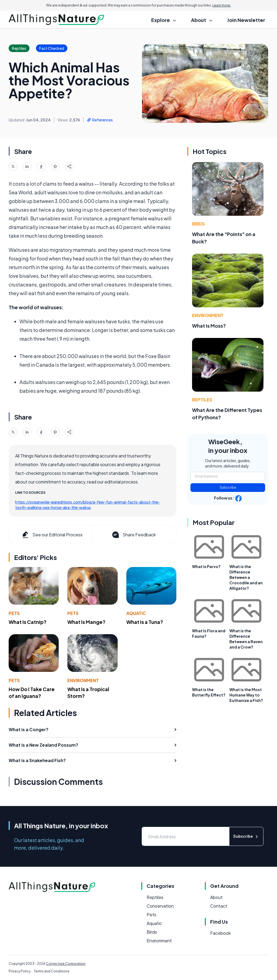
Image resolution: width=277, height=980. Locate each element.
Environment (83, 680)
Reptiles (202, 400)
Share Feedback (133, 535)
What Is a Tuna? (145, 622)
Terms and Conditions (52, 971)
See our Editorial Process (52, 535)
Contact (219, 906)
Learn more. (222, 5)
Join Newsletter (246, 20)
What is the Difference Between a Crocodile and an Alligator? (246, 577)
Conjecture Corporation (66, 964)
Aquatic (136, 613)
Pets (14, 613)
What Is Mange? (86, 622)
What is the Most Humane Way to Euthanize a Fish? (246, 695)
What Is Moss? (209, 326)
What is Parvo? (206, 566)
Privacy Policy (20, 971)
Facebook (220, 933)
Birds (198, 224)
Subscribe (228, 487)
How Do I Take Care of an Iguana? (32, 692)
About (216, 897)
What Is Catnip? (28, 622)
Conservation (160, 906)
